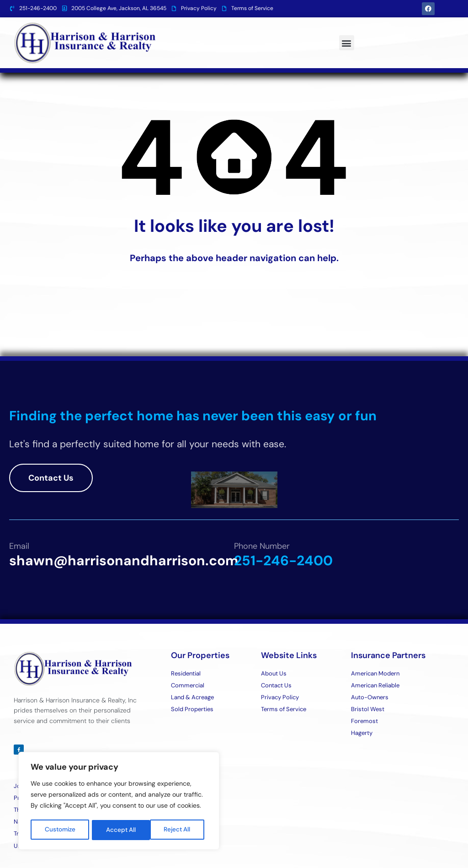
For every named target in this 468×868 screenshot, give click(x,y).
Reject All (120, 830)
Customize (60, 830)
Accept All (179, 830)
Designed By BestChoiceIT (421, 852)
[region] (119, 802)
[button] (347, 43)
